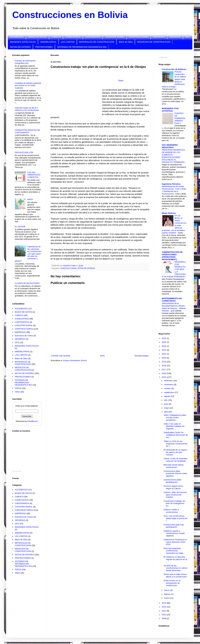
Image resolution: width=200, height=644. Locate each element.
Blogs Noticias (169, 213)
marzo (167, 590)
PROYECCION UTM (24, 152)
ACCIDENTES (17, 37)
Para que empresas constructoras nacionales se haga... (174, 551)
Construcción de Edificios (174, 69)
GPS (188, 37)
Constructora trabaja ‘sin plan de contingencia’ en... (174, 503)
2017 (164, 370)
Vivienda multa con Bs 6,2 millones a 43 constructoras (27, 109)
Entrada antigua (142, 356)
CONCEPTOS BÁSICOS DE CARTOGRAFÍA (27, 131)
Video (17, 392)
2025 (164, 338)
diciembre (169, 381)
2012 (164, 611)
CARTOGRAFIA (93, 37)
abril (166, 412)
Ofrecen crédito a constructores (171, 511)
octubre (168, 388)
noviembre (169, 385)
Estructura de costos (24, 336)
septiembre (169, 392)
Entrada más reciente (61, 356)
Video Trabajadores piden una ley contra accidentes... (175, 417)
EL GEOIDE (20, 227)
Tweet (121, 80)
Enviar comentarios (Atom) (75, 360)
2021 (164, 354)
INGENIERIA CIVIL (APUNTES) (170, 110)
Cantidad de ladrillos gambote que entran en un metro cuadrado (28, 85)
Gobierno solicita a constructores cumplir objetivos (174, 533)
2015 (164, 377)
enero (167, 598)
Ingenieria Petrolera (171, 184)
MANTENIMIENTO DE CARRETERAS (172, 300)
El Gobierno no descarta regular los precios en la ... (175, 559)
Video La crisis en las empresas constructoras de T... (175, 444)
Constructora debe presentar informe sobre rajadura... (175, 473)
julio (166, 400)
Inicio (102, 356)
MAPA (30, 199)
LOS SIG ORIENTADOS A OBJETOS (34, 175)
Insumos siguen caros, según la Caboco (173, 487)
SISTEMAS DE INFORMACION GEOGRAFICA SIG (82, 47)
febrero (168, 594)
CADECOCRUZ (73, 37)
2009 (164, 618)
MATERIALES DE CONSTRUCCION (97, 42)
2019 (164, 362)
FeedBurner (33, 421)
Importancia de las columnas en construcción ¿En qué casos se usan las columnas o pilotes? (28, 254)
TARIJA (18, 388)
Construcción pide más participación (174, 526)
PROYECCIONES (44, 47)
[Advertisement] (28, 449)
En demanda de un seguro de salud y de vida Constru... (175, 452)
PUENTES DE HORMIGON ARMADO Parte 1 (180, 118)
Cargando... (17, 471)
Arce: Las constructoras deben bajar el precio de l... (175, 518)
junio (167, 404)
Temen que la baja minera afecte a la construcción (175, 575)
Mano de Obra (126, 42)
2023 (164, 346)
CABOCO (56, 37)
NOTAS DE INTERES (20, 47)
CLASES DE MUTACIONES (27, 283)
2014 (164, 603)
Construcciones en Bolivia (70, 15)
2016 (164, 373)
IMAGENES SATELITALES (23, 42)
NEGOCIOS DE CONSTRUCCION (154, 42)
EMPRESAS (159, 37)
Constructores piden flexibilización (172, 481)
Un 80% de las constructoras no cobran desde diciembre (175, 568)
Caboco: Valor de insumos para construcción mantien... (175, 495)
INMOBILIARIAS (48, 42)
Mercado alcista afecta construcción (173, 466)
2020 (164, 358)
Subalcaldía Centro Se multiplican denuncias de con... (176, 435)
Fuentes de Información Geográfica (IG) (25, 62)
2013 (164, 607)
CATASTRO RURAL (115, 37)
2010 (164, 615)
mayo (167, 408)
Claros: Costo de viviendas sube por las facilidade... (175, 460)
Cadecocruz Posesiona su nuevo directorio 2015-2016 (175, 542)
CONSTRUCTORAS (139, 37)
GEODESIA (175, 37)
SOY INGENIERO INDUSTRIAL (170, 146)
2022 (164, 350)
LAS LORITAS (68, 42)
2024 (164, 342)
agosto (167, 396)
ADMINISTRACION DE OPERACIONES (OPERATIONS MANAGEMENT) (172, 256)
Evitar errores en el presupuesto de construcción (172, 583)
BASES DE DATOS (37, 37)
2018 (164, 366)
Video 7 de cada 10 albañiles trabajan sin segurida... (174, 426)
